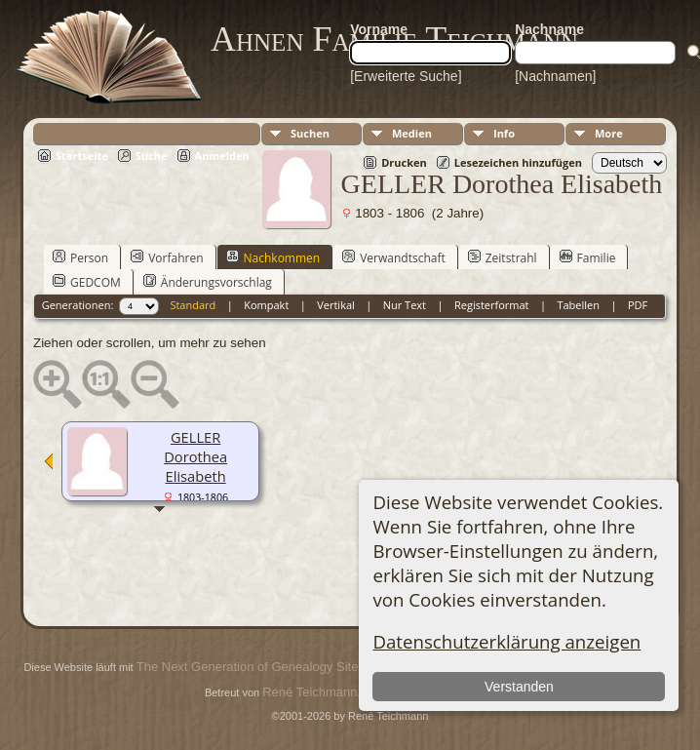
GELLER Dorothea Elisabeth (195, 456)
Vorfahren (167, 257)
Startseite (82, 156)
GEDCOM (87, 282)
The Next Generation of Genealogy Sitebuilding (269, 667)
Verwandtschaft (394, 257)
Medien (412, 133)
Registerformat (492, 305)
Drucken (404, 162)
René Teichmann (310, 692)
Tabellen (578, 305)
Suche (152, 156)
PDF (638, 305)
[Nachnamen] (555, 76)
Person (80, 257)
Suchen (310, 133)
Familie (588, 257)
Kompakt (266, 305)
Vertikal (336, 305)
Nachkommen (273, 257)
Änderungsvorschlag (208, 282)
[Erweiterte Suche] (406, 76)
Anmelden (222, 156)
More (609, 133)
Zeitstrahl (503, 257)
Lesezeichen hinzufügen (518, 162)
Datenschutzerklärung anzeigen (506, 641)
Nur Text (405, 305)
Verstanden (519, 687)
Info (504, 133)
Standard (193, 305)
